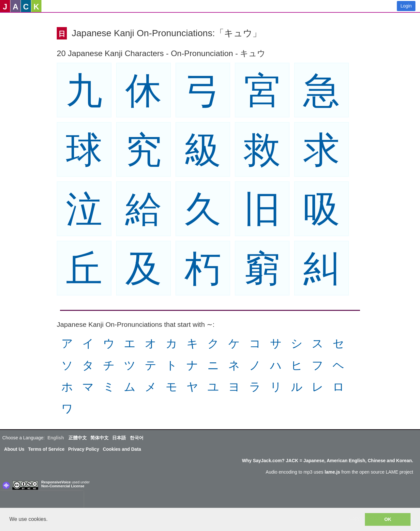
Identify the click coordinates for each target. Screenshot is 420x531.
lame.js (332, 472)
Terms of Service (46, 449)
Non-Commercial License (63, 486)
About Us (14, 449)
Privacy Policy (84, 449)
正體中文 (78, 438)
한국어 (137, 438)
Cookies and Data (122, 449)
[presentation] (42, 501)
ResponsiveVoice (56, 482)
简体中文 (99, 438)
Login (406, 6)
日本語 (119, 438)
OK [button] (388, 519)
